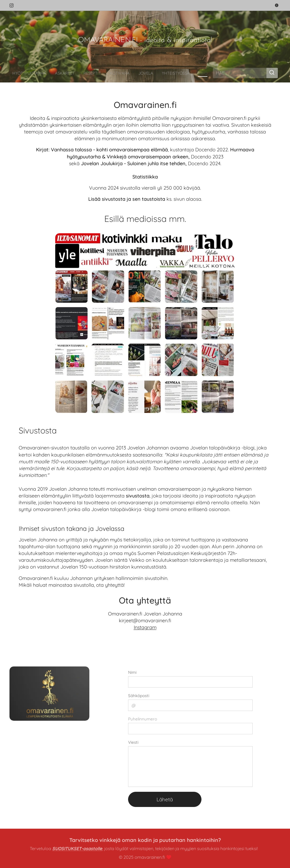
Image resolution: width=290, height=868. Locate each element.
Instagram (145, 627)
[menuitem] (39, 73)
